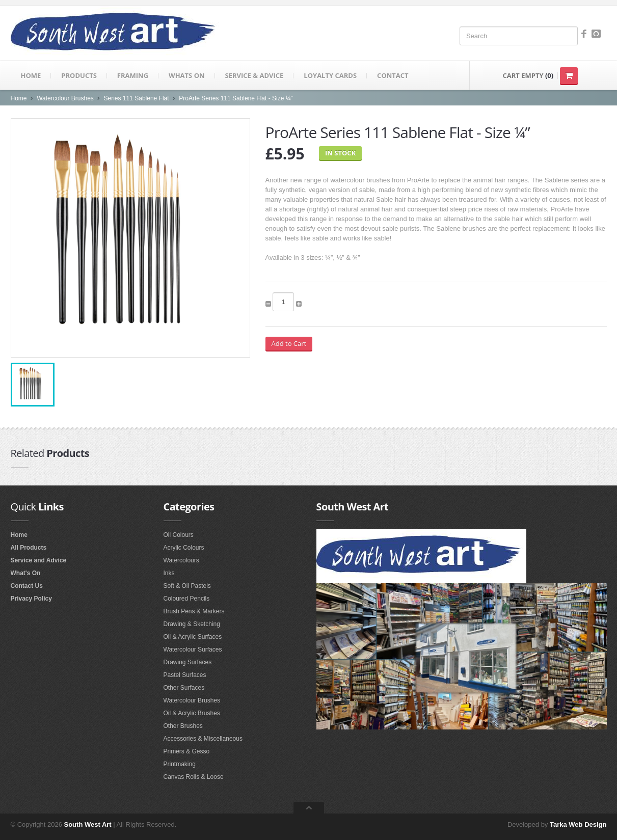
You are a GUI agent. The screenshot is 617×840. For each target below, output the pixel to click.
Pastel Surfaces (185, 675)
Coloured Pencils (187, 599)
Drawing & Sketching (192, 624)
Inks (169, 573)
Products (79, 75)
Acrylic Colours (184, 548)
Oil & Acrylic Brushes (192, 713)
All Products (29, 548)
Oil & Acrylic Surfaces (193, 637)
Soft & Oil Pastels (187, 586)
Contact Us (27, 586)
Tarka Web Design (578, 824)
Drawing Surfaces (188, 662)
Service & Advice (254, 75)
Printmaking (180, 764)
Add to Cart (289, 343)
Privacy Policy (31, 599)
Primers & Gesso (187, 751)
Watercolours (181, 560)
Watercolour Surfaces (193, 649)
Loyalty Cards (330, 75)
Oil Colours (179, 535)
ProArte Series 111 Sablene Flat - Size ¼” (236, 98)
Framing (133, 75)
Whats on (186, 75)
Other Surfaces (184, 688)
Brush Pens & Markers (194, 611)
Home (31, 75)
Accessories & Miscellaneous (203, 739)
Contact (393, 75)
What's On (26, 573)
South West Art (88, 824)
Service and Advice (39, 560)
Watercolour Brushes (65, 98)
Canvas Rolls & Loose (194, 777)
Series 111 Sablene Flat (137, 98)
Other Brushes (183, 726)
